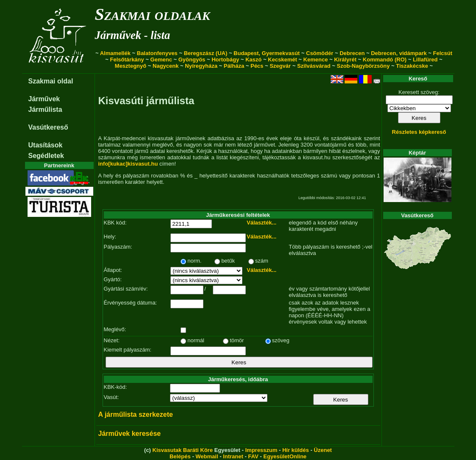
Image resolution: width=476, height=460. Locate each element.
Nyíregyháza (201, 66)
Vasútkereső (48, 127)
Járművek (44, 99)
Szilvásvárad (314, 66)
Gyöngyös (192, 60)
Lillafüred (425, 60)
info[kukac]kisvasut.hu (128, 164)
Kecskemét (283, 60)
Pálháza (234, 66)
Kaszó (253, 60)
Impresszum (261, 450)
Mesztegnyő (131, 66)
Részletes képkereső (419, 132)
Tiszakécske (412, 66)
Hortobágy (225, 60)
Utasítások (46, 145)
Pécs (257, 66)
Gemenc (161, 60)
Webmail (207, 456)
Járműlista (45, 109)
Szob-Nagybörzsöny (363, 66)
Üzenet (323, 450)
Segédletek (46, 156)
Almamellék (115, 53)
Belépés (180, 456)
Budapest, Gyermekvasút (267, 53)
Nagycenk (166, 66)
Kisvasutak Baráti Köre (183, 450)
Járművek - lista (133, 35)
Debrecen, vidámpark (399, 53)
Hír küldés (296, 450)
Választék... (262, 223)
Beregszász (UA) (206, 53)
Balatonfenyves (157, 53)
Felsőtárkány (127, 60)
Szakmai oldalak (153, 14)
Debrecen (352, 53)
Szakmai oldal (51, 81)
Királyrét (345, 60)
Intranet (233, 456)
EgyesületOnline (285, 456)
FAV (253, 456)
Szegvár (280, 66)
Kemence (316, 60)
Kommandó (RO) (385, 60)
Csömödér (320, 53)
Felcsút (443, 53)
